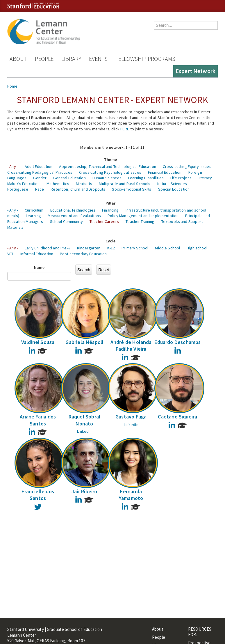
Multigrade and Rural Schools (125, 184)
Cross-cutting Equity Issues (187, 166)
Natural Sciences (172, 184)
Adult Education (39, 166)
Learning (33, 216)
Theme (110, 159)
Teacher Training (140, 221)
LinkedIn (84, 431)
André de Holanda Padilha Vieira (131, 345)
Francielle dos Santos (38, 495)
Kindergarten (89, 248)
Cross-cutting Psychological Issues (110, 172)
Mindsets (84, 184)
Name (39, 267)
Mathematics (58, 184)
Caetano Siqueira (177, 417)
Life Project (181, 178)
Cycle (110, 241)
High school (197, 248)
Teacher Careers (104, 221)
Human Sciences (107, 178)
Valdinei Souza (38, 342)
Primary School (135, 248)
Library (71, 59)
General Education (69, 178)
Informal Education (37, 254)
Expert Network (195, 71)
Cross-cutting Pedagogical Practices (40, 172)
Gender (40, 178)
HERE (125, 129)
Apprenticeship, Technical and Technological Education (107, 166)
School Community (66, 221)
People (44, 59)
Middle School (167, 248)
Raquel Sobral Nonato (84, 420)
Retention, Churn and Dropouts (78, 189)
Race (40, 189)
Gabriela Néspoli (84, 342)
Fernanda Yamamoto (131, 495)
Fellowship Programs (145, 59)
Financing (110, 210)
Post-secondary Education (83, 254)
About (18, 59)
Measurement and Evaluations (74, 216)
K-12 (111, 248)
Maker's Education (23, 184)
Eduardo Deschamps (177, 342)
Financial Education (165, 172)
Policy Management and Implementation (143, 216)
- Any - (13, 166)
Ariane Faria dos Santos (38, 420)
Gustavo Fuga (131, 417)
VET (10, 254)
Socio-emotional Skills (132, 189)
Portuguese (18, 189)
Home (12, 86)
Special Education (174, 189)
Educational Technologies (73, 210)
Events (98, 59)
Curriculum (34, 210)
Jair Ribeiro (84, 491)
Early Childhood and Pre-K (48, 248)
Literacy (205, 178)
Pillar (110, 203)
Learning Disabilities (146, 178)
